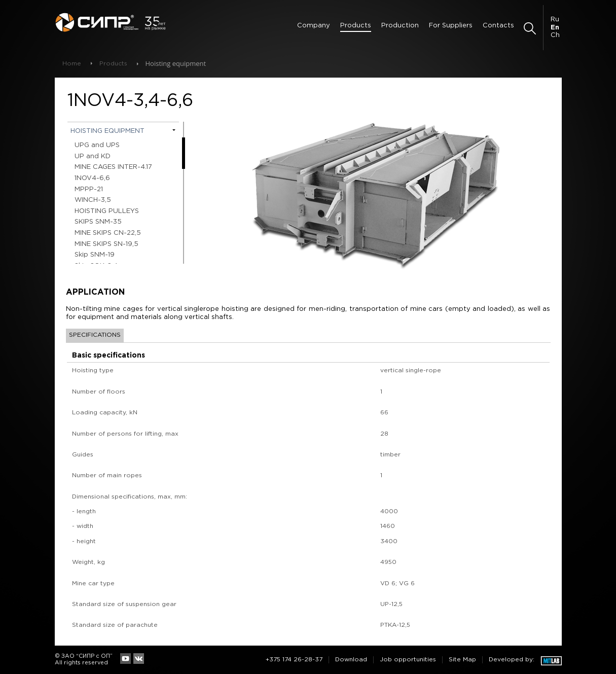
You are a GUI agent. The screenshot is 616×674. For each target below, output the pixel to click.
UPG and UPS (97, 145)
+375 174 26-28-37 (294, 660)
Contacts (498, 26)
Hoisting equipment (107, 131)
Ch (555, 35)
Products (356, 26)
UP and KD (93, 156)
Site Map (462, 660)
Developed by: (512, 660)
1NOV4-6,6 (92, 178)
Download (351, 660)
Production (400, 26)
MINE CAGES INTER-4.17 (113, 167)
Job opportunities (408, 660)
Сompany (314, 26)
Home (72, 64)
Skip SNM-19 (95, 255)
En (555, 28)
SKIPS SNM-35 (98, 222)
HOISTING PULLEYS (107, 211)
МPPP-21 (89, 189)
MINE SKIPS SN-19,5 (106, 244)
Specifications (95, 335)
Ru (555, 20)
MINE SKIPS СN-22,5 (108, 233)
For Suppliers (451, 26)
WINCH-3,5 (93, 200)
